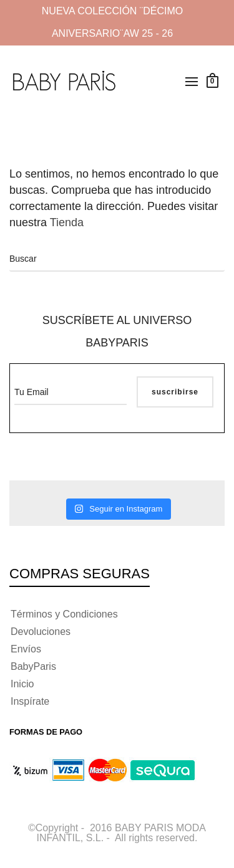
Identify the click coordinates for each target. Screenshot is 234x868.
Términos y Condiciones (64, 614)
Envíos (26, 649)
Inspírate (30, 701)
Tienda (68, 222)
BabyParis (33, 666)
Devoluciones (41, 632)
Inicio (22, 684)
